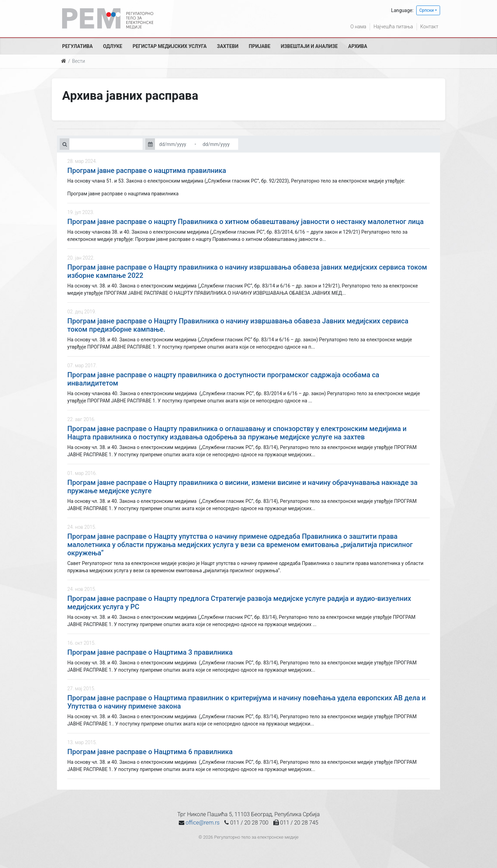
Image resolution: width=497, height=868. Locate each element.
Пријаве (260, 46)
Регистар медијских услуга (169, 46)
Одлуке (113, 46)
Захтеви (228, 46)
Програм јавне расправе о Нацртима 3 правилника (150, 652)
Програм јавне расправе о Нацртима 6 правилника (150, 752)
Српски (427, 10)
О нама (358, 27)
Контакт (429, 27)
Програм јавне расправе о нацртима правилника (147, 170)
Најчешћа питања (393, 27)
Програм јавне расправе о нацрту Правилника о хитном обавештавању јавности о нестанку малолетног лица (246, 222)
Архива (358, 46)
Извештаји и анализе (309, 46)
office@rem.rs (203, 823)
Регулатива (77, 46)
